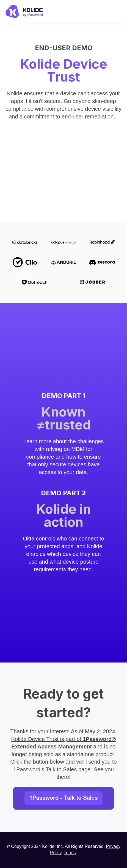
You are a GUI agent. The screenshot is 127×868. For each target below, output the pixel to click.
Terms (70, 853)
